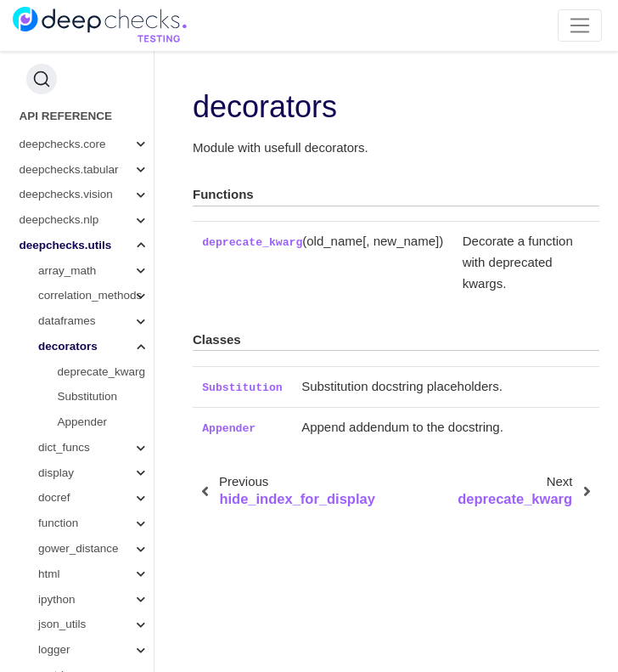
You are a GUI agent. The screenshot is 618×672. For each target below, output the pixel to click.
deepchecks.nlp (59, 220)
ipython (57, 599)
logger (54, 649)
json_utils (62, 624)
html (49, 574)
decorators (68, 346)
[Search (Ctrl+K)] (42, 79)
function (58, 523)
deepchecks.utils (66, 245)
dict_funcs (64, 447)
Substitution (88, 396)
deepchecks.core (63, 144)
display (56, 473)
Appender (83, 422)
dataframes (67, 321)
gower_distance (79, 548)
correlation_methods (90, 295)
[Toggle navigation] (580, 25)
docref (54, 497)
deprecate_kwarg (102, 372)
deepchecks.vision (66, 194)
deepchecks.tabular (69, 169)
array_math (67, 271)
